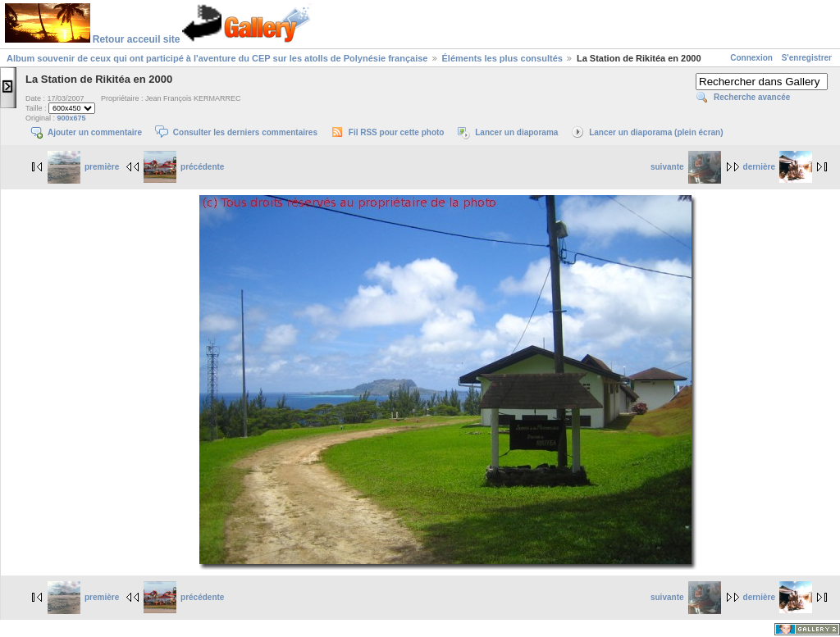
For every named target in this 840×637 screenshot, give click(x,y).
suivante (686, 167)
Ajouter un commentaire (95, 132)
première (83, 167)
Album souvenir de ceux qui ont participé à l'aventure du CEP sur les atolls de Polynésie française (217, 58)
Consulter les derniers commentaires (245, 132)
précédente (184, 167)
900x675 (72, 118)
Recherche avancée (752, 97)
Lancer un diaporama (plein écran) (656, 132)
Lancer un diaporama (516, 132)
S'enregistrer (807, 58)
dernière (778, 167)
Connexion (751, 58)
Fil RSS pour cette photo (397, 132)
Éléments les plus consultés (502, 58)
